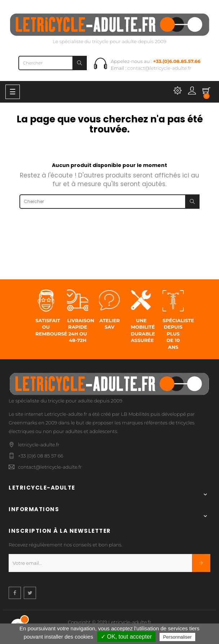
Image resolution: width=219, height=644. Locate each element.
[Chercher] (53, 63)
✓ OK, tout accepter (126, 637)
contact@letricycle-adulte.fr (159, 68)
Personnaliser (178, 637)
